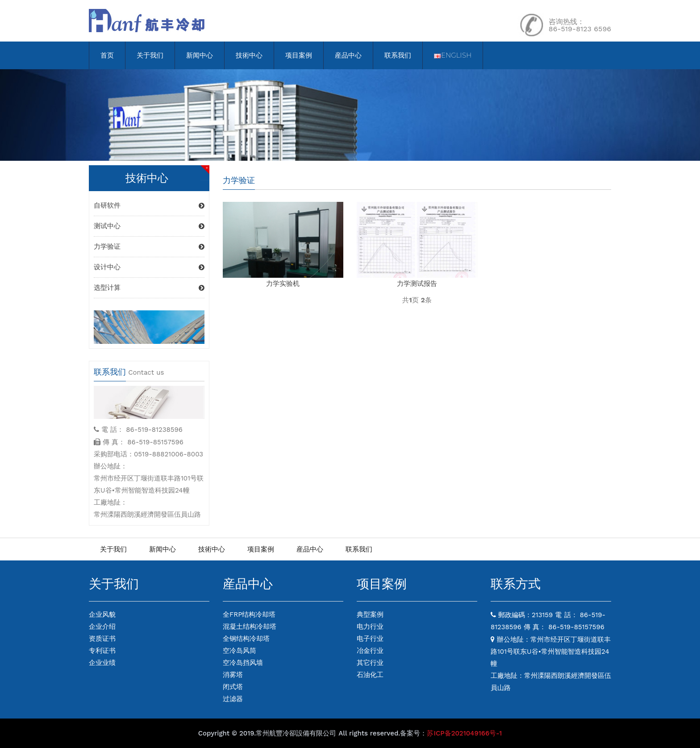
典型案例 (370, 614)
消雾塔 (233, 675)
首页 (107, 55)
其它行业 (370, 663)
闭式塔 (233, 687)
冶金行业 (370, 651)
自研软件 (107, 205)
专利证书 (102, 651)
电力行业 (370, 627)
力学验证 (107, 247)
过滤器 (233, 699)
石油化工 (370, 675)
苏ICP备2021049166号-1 (464, 733)
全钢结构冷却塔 (246, 639)
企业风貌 (102, 614)
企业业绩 (102, 663)
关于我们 (150, 55)
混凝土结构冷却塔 (250, 627)
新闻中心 (200, 55)
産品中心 (348, 55)
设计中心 (107, 267)
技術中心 (249, 55)
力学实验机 (283, 284)
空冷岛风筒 (240, 651)
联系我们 (398, 55)
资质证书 (102, 639)
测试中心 (107, 226)
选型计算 (107, 288)
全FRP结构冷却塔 (249, 614)
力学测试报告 (417, 284)
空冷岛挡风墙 (243, 663)
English (453, 55)
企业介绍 (102, 627)
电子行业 (370, 639)
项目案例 (299, 55)
